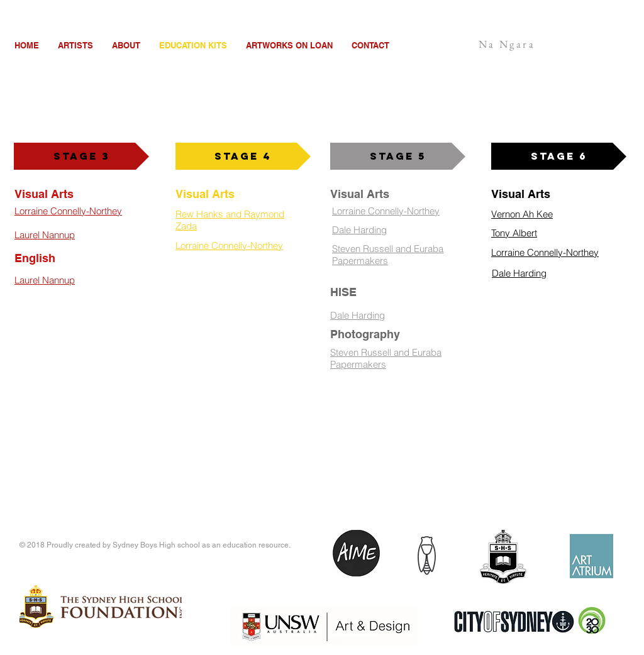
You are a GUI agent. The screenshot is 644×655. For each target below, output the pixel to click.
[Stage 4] (243, 156)
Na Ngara (507, 44)
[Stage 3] (81, 156)
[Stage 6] (559, 156)
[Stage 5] (398, 156)
